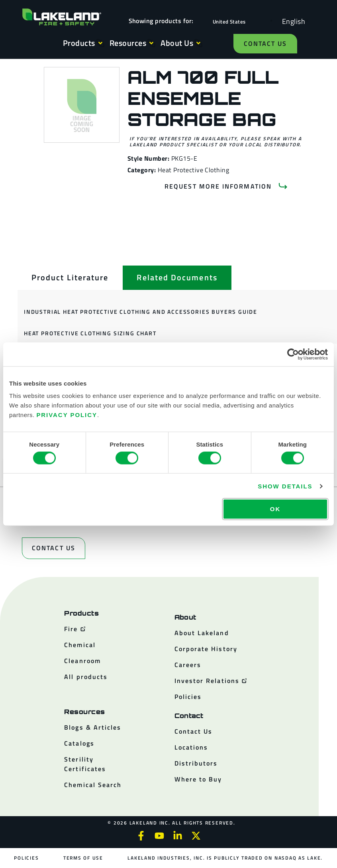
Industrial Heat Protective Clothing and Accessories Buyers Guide (141, 312)
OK (275, 509)
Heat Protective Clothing (194, 170)
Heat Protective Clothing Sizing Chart (90, 333)
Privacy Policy (67, 415)
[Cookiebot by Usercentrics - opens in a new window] (293, 354)
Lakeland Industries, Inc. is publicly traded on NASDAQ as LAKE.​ (225, 858)
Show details (285, 486)
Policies (27, 858)
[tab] (70, 278)
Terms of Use (83, 858)
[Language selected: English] (292, 21)
